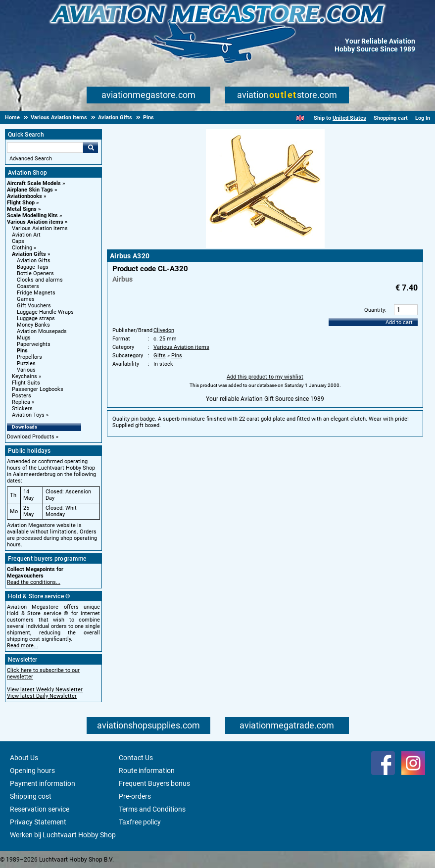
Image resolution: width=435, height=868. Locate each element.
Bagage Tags (33, 267)
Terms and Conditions (152, 809)
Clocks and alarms (40, 280)
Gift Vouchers (34, 306)
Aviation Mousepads (42, 331)
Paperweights (34, 344)
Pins (22, 351)
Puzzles (26, 363)
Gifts (160, 356)
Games (26, 299)
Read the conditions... (34, 582)
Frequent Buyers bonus (154, 783)
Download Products (31, 437)
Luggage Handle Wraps (45, 312)
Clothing (22, 248)
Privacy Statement (38, 822)
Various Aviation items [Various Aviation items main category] (40, 228)
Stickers (22, 409)
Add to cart (399, 322)
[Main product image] (265, 246)
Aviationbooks (24, 196)
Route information (147, 771)
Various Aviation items (35, 222)
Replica (21, 402)
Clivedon (164, 330)
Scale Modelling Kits (32, 216)
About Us (24, 758)
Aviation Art (26, 235)
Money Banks (33, 325)
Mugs (24, 338)
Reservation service (40, 809)
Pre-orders (135, 796)
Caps (18, 241)
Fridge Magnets (36, 293)
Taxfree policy (140, 822)
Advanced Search (31, 159)
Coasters (28, 286)
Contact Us (136, 758)
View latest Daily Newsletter (42, 696)
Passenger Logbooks (38, 389)
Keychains (24, 376)
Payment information (43, 783)
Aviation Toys (28, 415)
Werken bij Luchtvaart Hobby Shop (63, 835)
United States (349, 118)
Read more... (23, 646)
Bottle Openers (35, 273)
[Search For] (45, 147)
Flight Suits (26, 383)
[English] (300, 118)
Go (91, 147)
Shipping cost (31, 796)
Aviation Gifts (29, 254)
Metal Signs (22, 209)
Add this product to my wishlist (265, 377)
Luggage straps (36, 318)
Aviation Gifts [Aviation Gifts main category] (34, 261)
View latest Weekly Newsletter (45, 690)
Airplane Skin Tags (30, 190)
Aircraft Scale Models (34, 183)
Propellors (29, 357)
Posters (22, 396)
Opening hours (32, 771)
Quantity (375, 310)
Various (26, 370)
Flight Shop (21, 203)
